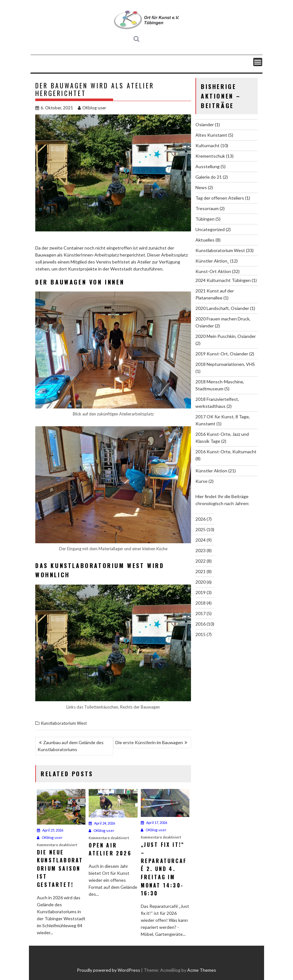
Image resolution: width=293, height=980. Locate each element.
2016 (201, 624)
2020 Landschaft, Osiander (222, 308)
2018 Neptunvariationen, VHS (225, 364)
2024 (201, 540)
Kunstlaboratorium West (64, 723)
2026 (201, 519)
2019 (201, 592)
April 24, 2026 (102, 823)
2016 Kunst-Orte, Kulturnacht (226, 452)
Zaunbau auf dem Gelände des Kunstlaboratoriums (71, 746)
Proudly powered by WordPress (109, 970)
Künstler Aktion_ (212, 261)
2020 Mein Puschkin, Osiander (226, 336)
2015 (201, 634)
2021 (201, 571)
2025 (201, 529)
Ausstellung (208, 166)
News (201, 187)
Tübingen (205, 219)
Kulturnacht (208, 145)
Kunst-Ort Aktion (213, 271)
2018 (201, 603)
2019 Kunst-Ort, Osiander (222, 354)
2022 (201, 561)
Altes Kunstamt (211, 135)
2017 (201, 613)
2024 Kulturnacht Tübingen (223, 280)
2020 (201, 582)
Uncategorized (210, 229)
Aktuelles (205, 240)
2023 (201, 550)
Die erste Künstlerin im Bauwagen (149, 742)
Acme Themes (202, 970)
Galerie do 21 (209, 177)
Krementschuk (210, 156)
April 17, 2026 (154, 822)
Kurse (201, 481)
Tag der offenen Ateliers (220, 198)
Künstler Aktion (211, 471)
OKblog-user (92, 108)
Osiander (205, 124)
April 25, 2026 (50, 830)
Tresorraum (207, 208)
